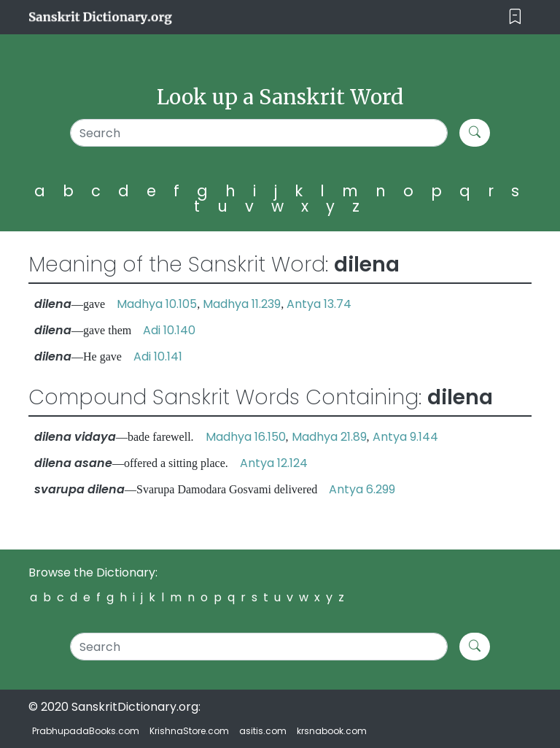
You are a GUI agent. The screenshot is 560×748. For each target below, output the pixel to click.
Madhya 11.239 (242, 304)
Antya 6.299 (362, 489)
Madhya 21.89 (329, 437)
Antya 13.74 (319, 304)
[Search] (259, 133)
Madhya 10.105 (157, 304)
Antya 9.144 (405, 437)
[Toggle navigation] (515, 17)
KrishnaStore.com (189, 731)
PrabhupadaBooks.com (86, 731)
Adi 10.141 (158, 356)
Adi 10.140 (169, 330)
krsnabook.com (332, 731)
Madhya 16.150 (246, 437)
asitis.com (263, 731)
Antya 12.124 (274, 463)
